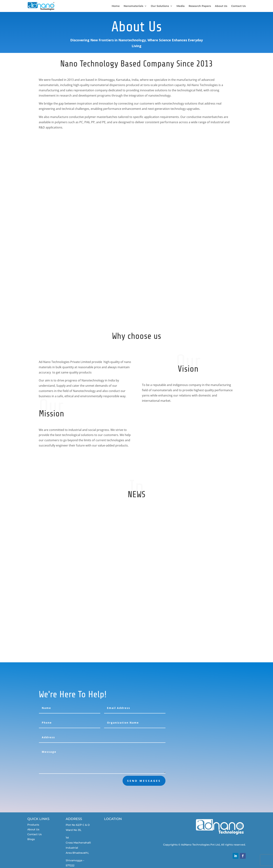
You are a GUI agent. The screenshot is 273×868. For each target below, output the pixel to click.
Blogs (31, 839)
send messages (144, 781)
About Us (33, 829)
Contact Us (34, 834)
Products (33, 825)
